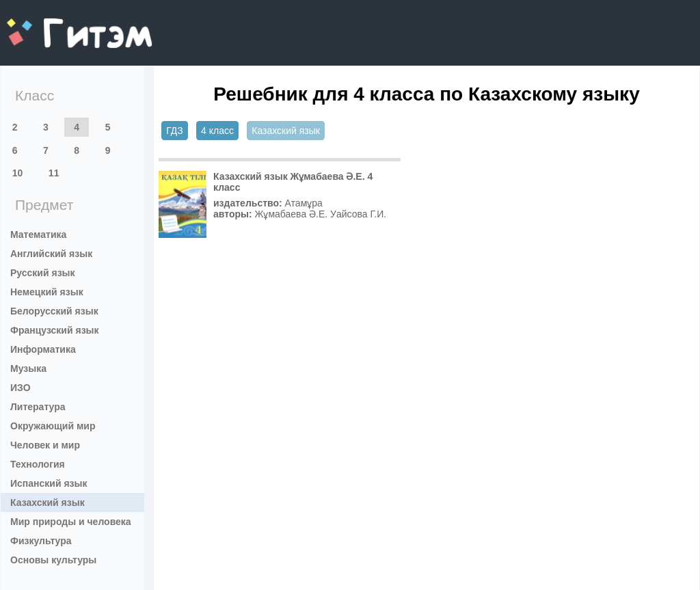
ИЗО (21, 388)
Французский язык (55, 330)
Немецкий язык (47, 292)
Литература (38, 407)
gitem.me (43, 24)
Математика (38, 234)
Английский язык (51, 254)
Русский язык (43, 273)
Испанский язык (49, 483)
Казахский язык (48, 502)
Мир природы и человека (71, 522)
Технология (38, 464)
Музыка (28, 368)
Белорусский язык (54, 311)
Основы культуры (53, 560)
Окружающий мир (53, 426)
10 (18, 173)
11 (54, 173)
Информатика (43, 349)
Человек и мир (45, 445)
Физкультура (41, 541)
